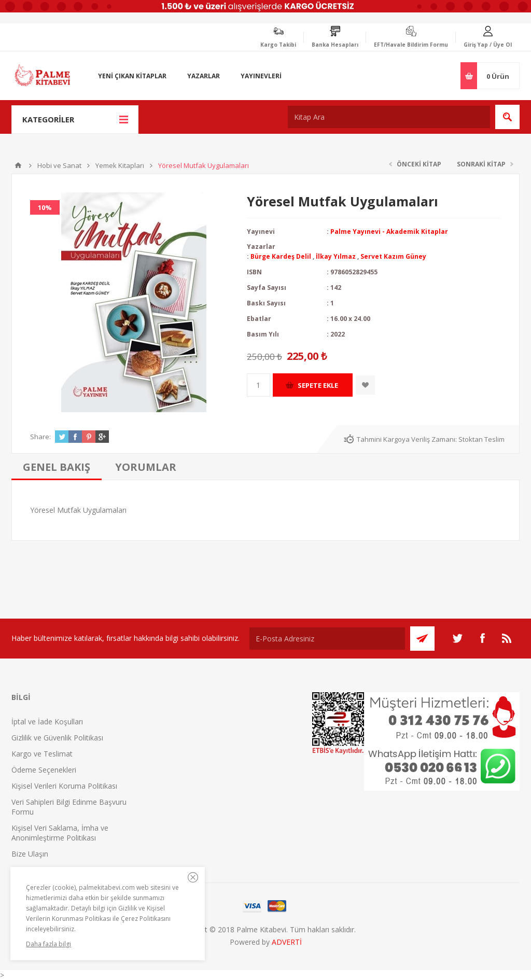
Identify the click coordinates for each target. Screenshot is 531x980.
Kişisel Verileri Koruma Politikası (64, 786)
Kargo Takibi (278, 45)
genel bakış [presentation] (57, 467)
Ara (507, 117)
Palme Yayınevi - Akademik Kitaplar (389, 232)
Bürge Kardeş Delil (281, 256)
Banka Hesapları (335, 45)
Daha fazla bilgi (48, 944)
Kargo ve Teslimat (42, 754)
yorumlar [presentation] (146, 467)
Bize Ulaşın (30, 854)
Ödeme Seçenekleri (44, 770)
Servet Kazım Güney (393, 256)
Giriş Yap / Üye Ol (488, 45)
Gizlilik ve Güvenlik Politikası (57, 738)
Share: (40, 437)
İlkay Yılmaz (336, 256)
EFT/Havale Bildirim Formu (411, 45)
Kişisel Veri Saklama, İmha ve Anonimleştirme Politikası (60, 833)
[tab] (57, 467)
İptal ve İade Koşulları (47, 722)
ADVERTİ (287, 942)
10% (45, 207)
